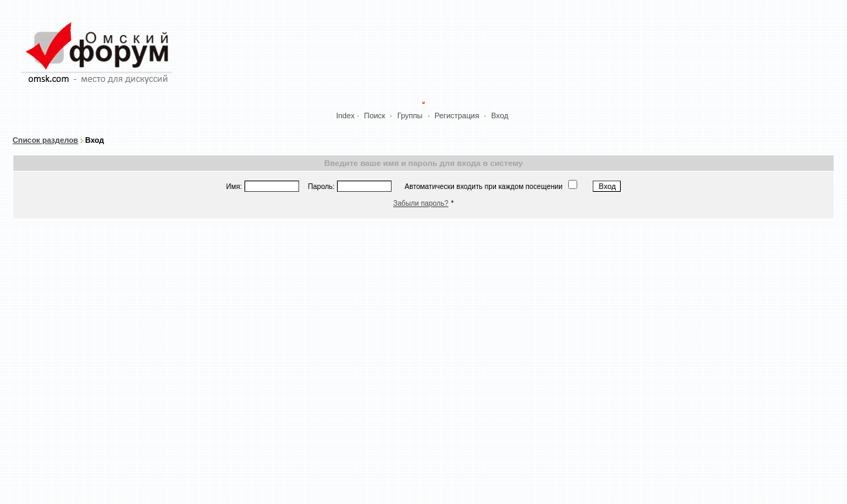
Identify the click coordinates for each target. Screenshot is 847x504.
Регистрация (457, 115)
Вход (500, 115)
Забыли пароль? (421, 203)
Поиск (375, 115)
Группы (410, 115)
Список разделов (46, 140)
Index (346, 115)
